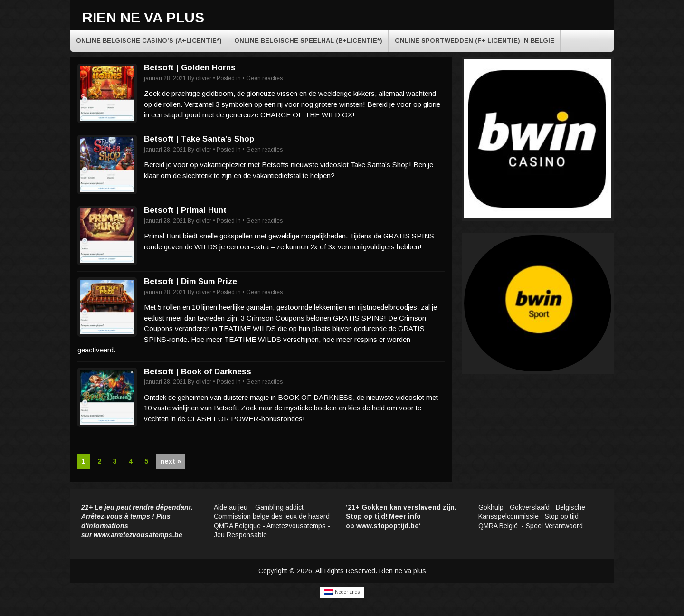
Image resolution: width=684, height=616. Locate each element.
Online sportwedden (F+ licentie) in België (475, 41)
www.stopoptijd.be (388, 526)
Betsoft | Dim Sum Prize (190, 281)
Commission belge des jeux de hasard (272, 516)
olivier (204, 78)
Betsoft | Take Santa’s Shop (199, 139)
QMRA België (499, 526)
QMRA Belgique (237, 526)
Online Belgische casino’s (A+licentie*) (149, 41)
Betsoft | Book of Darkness (198, 372)
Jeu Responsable (240, 535)
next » (171, 461)
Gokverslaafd (530, 507)
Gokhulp (491, 507)
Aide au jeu (231, 507)
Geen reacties (264, 78)
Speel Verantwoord (555, 526)
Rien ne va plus (143, 17)
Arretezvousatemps (296, 526)
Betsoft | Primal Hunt (185, 210)
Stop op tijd (562, 516)
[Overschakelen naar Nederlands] (342, 592)
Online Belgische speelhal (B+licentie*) (308, 41)
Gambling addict (279, 507)
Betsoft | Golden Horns (190, 68)
